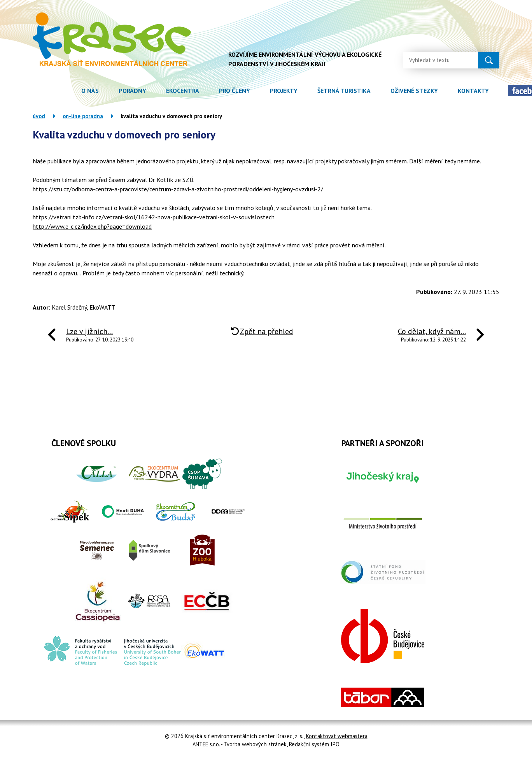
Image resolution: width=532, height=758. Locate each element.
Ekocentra (183, 91)
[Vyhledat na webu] (434, 58)
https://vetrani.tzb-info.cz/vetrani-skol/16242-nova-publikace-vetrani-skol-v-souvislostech (154, 217)
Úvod (61, 91)
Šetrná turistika (344, 91)
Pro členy (234, 91)
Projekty (284, 91)
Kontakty (473, 91)
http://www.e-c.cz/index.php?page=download (92, 226)
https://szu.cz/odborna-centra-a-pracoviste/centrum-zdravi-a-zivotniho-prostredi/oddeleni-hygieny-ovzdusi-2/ (178, 189)
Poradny (132, 91)
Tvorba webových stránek (255, 744)
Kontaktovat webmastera (337, 736)
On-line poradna (83, 116)
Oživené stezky (414, 91)
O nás (90, 91)
